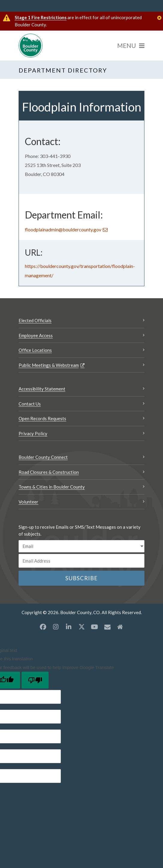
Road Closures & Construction (49, 472)
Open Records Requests (42, 418)
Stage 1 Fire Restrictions (41, 17)
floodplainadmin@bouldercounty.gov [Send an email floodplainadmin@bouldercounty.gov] (63, 229)
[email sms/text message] (81, 546)
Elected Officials (35, 320)
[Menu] (131, 46)
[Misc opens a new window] (107, 627)
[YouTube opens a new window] (94, 627)
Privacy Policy (33, 433)
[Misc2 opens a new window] (120, 627)
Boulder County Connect (43, 457)
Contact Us (30, 404)
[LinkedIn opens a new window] (69, 627)
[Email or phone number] (81, 561)
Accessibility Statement (42, 389)
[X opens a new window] (81, 627)
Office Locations (35, 350)
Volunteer (28, 502)
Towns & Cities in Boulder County (52, 487)
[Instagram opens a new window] (56, 627)
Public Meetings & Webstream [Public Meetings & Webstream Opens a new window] (49, 365)
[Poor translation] (35, 680)
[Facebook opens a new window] (43, 627)
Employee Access (36, 335)
